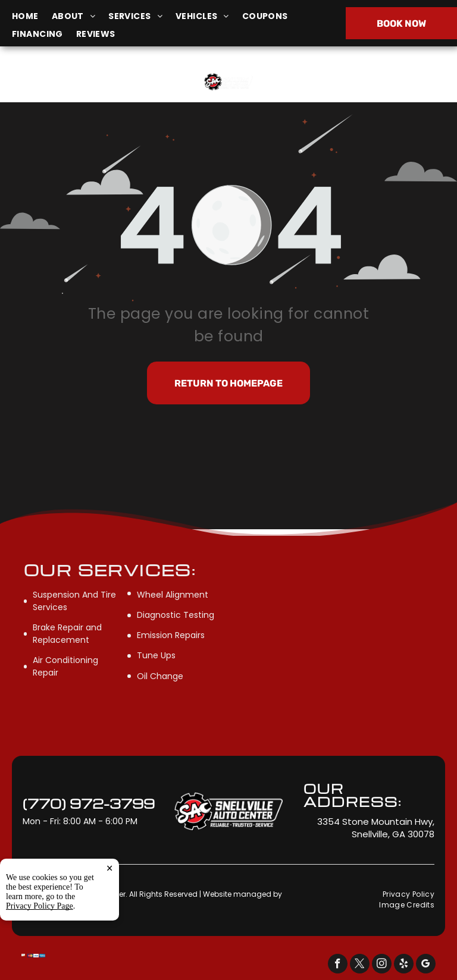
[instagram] (382, 965)
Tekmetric (40, 904)
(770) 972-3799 (380, 81)
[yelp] (404, 965)
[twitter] (360, 965)
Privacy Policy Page (40, 964)
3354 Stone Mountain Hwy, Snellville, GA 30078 (71, 88)
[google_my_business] (426, 965)
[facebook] (338, 965)
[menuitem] (32, 16)
